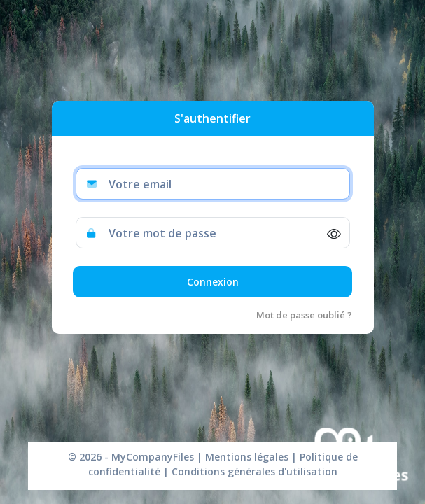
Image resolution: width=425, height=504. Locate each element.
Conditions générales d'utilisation (253, 471)
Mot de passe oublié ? (304, 315)
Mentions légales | (251, 457)
